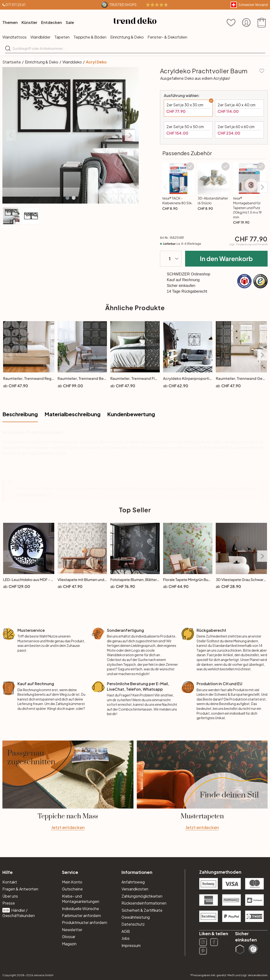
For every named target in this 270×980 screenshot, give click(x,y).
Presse (9, 903)
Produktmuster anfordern (85, 922)
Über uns (10, 896)
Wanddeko (72, 62)
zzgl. (248, 244)
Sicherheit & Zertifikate (142, 910)
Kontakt (10, 882)
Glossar (69, 937)
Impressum (131, 945)
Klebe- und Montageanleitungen (81, 899)
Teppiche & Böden (90, 37)
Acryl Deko (96, 62)
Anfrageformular (31, 494)
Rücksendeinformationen (144, 903)
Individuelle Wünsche (80, 909)
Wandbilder (40, 37)
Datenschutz (133, 924)
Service (70, 872)
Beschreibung (20, 414)
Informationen (137, 872)
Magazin (69, 944)
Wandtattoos (14, 37)
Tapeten (62, 37)
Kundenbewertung (131, 414)
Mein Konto (72, 882)
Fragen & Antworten (20, 889)
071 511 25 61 (16, 5)
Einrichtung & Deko (127, 37)
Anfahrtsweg (133, 882)
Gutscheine (72, 889)
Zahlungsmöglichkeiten (142, 896)
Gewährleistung (136, 917)
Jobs (126, 938)
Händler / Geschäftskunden (19, 913)
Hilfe (8, 872)
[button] (67, 198)
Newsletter (72, 930)
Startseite (12, 62)
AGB (126, 931)
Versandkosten (135, 889)
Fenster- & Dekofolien (167, 37)
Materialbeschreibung (72, 414)
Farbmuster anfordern (81, 915)
